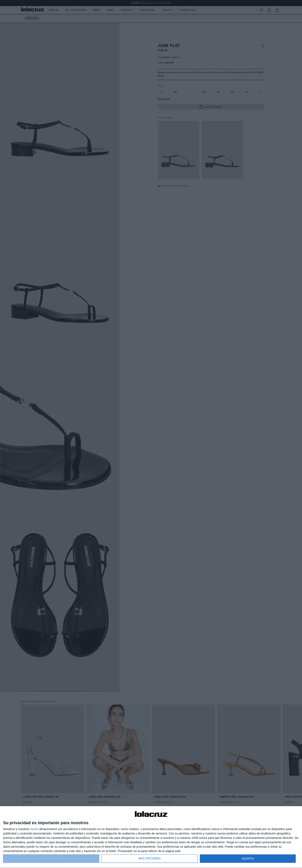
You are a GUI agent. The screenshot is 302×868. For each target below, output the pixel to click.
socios (34, 829)
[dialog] (151, 837)
